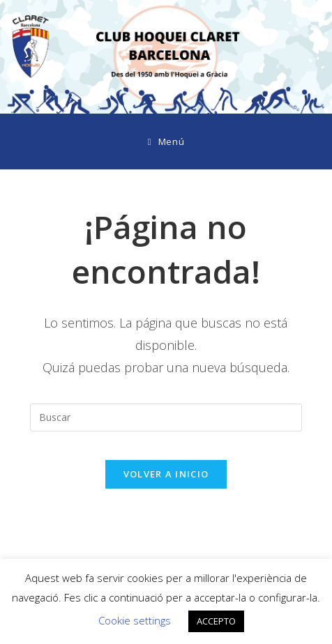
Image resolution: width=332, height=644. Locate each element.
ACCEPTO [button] (216, 621)
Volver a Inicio (166, 474)
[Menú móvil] (166, 141)
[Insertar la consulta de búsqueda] (166, 417)
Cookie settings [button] (135, 620)
